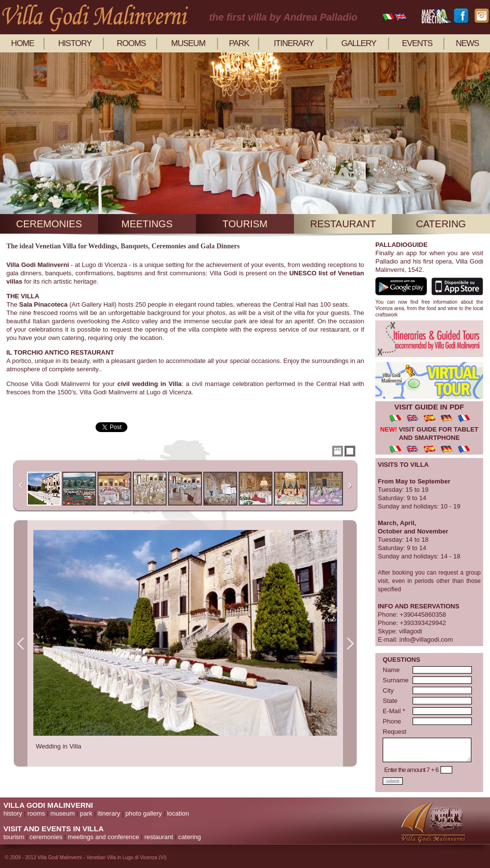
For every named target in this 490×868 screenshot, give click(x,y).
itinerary (294, 43)
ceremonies (49, 224)
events (417, 43)
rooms (131, 43)
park (239, 43)
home (23, 43)
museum (188, 43)
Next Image (350, 643)
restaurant (343, 224)
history (75, 43)
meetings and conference (103, 837)
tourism (245, 224)
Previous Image (21, 643)
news (467, 43)
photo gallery (144, 813)
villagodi (410, 631)
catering (441, 224)
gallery (358, 43)
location (178, 813)
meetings (147, 224)
